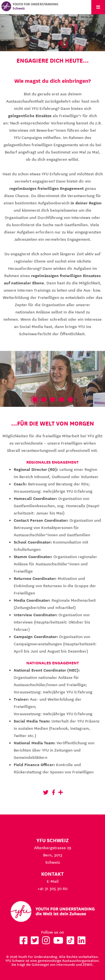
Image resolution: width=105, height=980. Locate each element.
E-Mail (53, 881)
